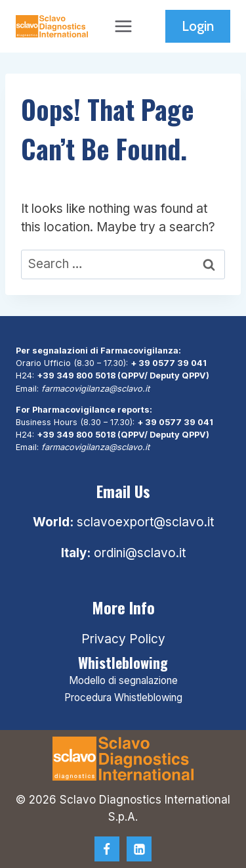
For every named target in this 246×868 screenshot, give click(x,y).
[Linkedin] (139, 849)
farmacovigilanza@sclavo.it (95, 389)
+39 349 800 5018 (76, 376)
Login (198, 26)
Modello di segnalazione (123, 680)
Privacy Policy (123, 639)
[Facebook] (107, 849)
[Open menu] (123, 26)
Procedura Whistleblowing (123, 697)
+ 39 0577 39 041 (169, 363)
